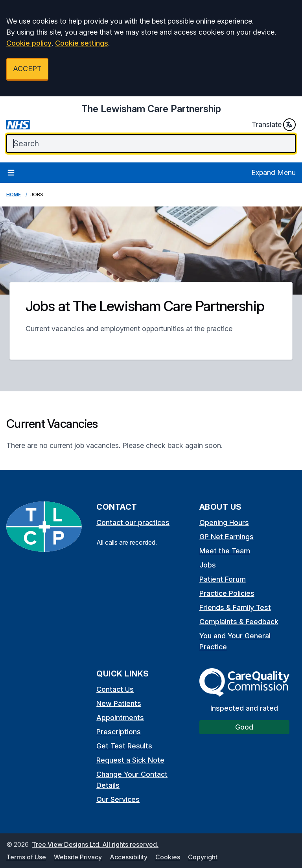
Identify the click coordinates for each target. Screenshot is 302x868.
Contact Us (115, 689)
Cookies (168, 857)
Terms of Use (26, 857)
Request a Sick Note (130, 760)
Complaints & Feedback (239, 622)
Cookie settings (82, 43)
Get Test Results (124, 746)
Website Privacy (78, 857)
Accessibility (129, 857)
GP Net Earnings (226, 537)
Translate (274, 125)
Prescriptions (119, 732)
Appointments (120, 718)
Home (14, 194)
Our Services (118, 799)
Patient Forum (223, 579)
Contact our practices (133, 522)
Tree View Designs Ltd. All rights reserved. (95, 844)
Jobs (208, 565)
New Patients (119, 703)
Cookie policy (29, 43)
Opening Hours (224, 522)
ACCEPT (27, 69)
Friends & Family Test (235, 607)
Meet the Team (225, 551)
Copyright (203, 857)
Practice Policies (227, 593)
